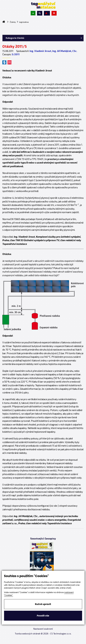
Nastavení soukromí (43, 629)
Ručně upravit (43, 604)
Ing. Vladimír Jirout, (41, 51)
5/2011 (16, 54)
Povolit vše (43, 616)
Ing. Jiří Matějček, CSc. (65, 51)
